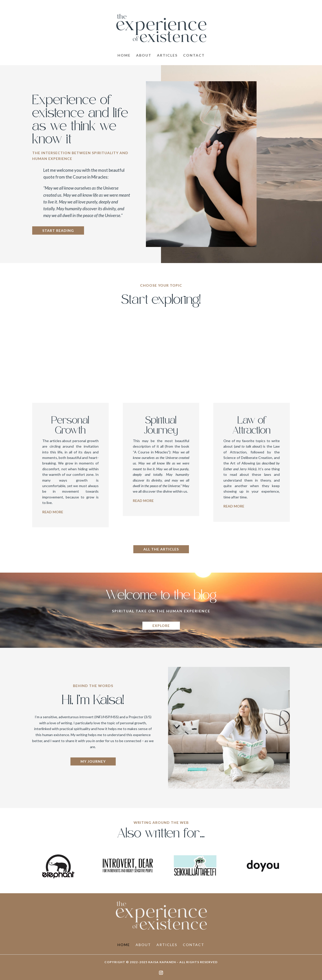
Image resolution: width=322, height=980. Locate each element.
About (144, 55)
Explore (161, 626)
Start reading (58, 230)
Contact (194, 55)
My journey (93, 761)
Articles (167, 55)
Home (124, 55)
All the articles (161, 549)
